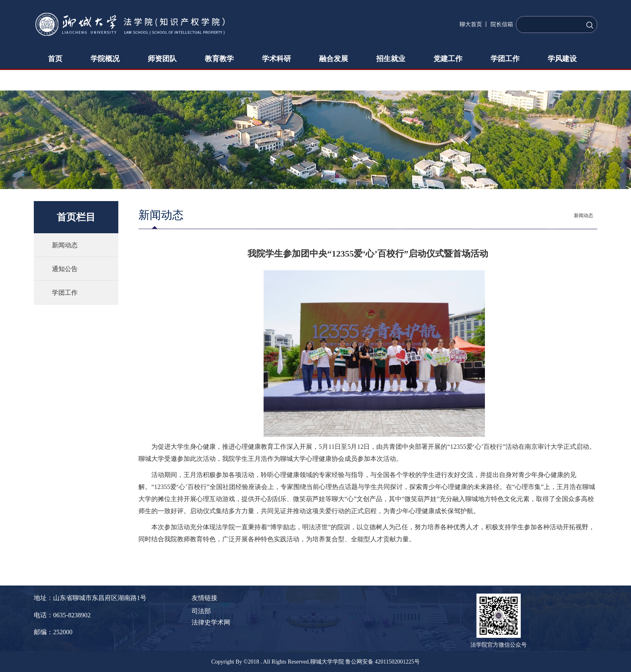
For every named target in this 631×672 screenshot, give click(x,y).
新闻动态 (65, 245)
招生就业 (391, 59)
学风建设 (562, 59)
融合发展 (334, 59)
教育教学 (219, 59)
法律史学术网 (211, 622)
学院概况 (105, 59)
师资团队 (162, 59)
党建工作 (448, 59)
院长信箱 (502, 24)
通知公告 (65, 269)
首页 (55, 59)
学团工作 (505, 59)
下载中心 (62, 80)
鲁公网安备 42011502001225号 (383, 662)
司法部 (201, 611)
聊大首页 (471, 24)
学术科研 (276, 59)
